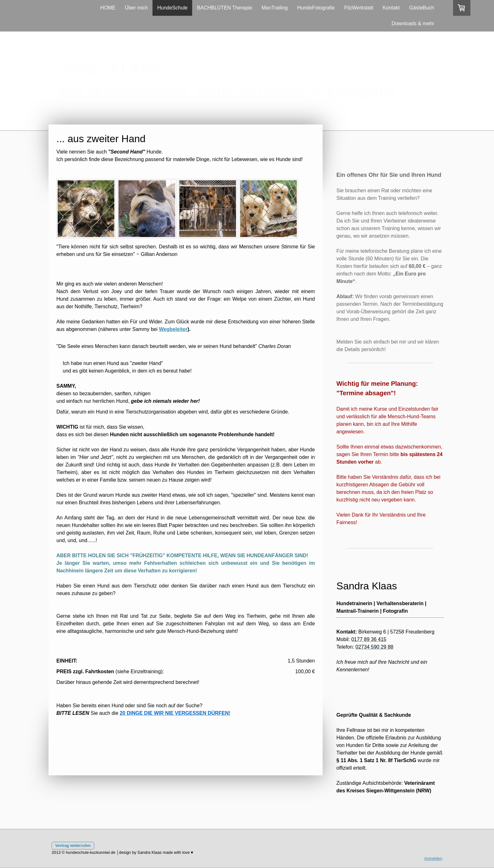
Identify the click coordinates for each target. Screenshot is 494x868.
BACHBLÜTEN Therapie (224, 8)
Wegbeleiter (173, 329)
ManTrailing (275, 8)
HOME (108, 8)
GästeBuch (422, 8)
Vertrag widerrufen (73, 845)
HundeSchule (172, 8)
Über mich (136, 8)
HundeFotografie (316, 8)
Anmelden (433, 858)
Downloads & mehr (413, 23)
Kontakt (391, 8)
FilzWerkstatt (359, 8)
